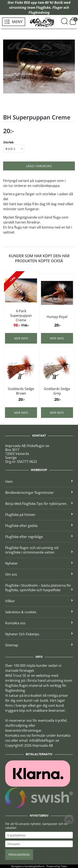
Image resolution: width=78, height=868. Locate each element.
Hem (39, 482)
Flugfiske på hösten (39, 515)
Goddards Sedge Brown (21, 391)
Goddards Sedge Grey (57, 391)
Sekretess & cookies (39, 612)
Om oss (39, 574)
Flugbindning (39, 12)
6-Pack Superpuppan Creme (21, 315)
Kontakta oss (39, 623)
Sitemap (39, 645)
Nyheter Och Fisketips (39, 634)
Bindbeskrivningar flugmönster (39, 493)
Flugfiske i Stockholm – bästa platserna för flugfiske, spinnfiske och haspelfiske (39, 588)
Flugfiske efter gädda (39, 526)
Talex (64, 866)
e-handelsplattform (33, 866)
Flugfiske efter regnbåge (39, 537)
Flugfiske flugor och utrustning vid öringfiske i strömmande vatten (39, 550)
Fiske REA (22, 2)
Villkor (39, 601)
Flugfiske (43, 7)
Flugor (58, 7)
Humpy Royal (57, 317)
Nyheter (39, 563)
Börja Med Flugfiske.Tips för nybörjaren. (39, 504)
